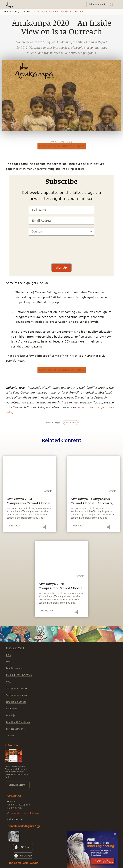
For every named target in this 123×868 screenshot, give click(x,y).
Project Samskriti (16, 729)
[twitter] (4, 188)
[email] (4, 199)
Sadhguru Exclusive (17, 688)
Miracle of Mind (15, 648)
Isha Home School (16, 702)
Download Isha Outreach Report (62, 146)
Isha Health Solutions (18, 722)
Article (27, 12)
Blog (17, 12)
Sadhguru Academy (16, 695)
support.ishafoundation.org (26, 813)
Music (9, 662)
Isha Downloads (15, 668)
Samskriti (11, 709)
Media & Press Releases (19, 675)
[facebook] (4, 182)
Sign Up (61, 267)
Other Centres (15, 819)
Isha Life (11, 715)
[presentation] (61, 251)
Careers (10, 736)
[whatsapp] (4, 176)
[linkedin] (4, 194)
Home (7, 12)
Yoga (9, 682)
